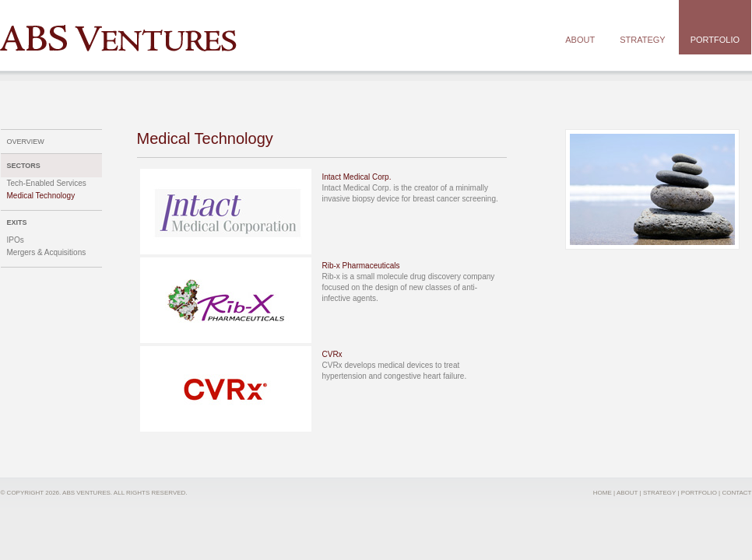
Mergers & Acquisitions (47, 252)
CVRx (332, 354)
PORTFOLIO (699, 493)
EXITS (17, 222)
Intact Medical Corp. (357, 177)
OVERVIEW (26, 142)
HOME (603, 493)
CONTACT (736, 493)
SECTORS (24, 166)
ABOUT (627, 493)
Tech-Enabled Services (47, 183)
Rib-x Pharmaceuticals (361, 266)
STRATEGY (659, 493)
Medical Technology (41, 196)
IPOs (16, 240)
